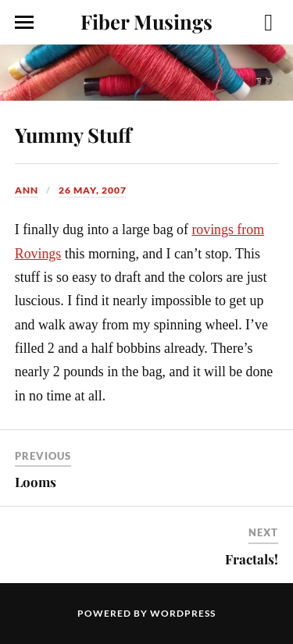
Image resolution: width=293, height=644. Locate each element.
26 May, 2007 (93, 190)
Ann (27, 190)
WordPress (183, 613)
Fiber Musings (146, 21)
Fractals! (252, 559)
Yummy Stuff (73, 134)
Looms (36, 482)
